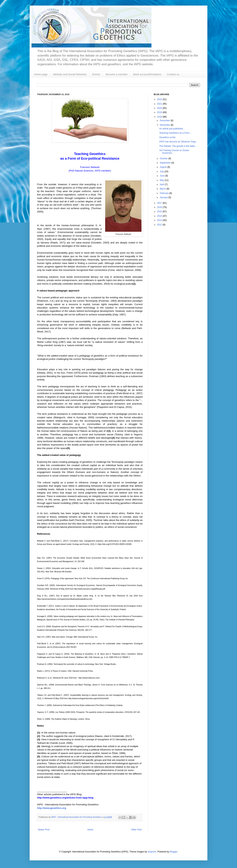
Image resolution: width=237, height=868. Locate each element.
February (165, 193)
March (163, 189)
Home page (41, 74)
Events (96, 74)
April (162, 184)
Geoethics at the (167, 137)
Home (90, 830)
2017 (160, 203)
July (162, 171)
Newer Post (44, 830)
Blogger (174, 852)
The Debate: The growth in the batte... (178, 146)
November (165, 125)
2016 (160, 207)
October (164, 159)
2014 (160, 216)
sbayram (152, 852)
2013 (160, 220)
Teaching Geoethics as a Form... (175, 133)
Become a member (117, 74)
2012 (160, 225)
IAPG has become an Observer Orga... (178, 142)
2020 (160, 108)
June (162, 176)
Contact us (173, 74)
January (164, 197)
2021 (160, 104)
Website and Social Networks (70, 74)
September (166, 163)
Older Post (136, 830)
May (162, 180)
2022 (160, 99)
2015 (160, 212)
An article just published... (172, 129)
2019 (160, 112)
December (165, 121)
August (164, 167)
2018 (160, 117)
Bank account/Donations (147, 74)
